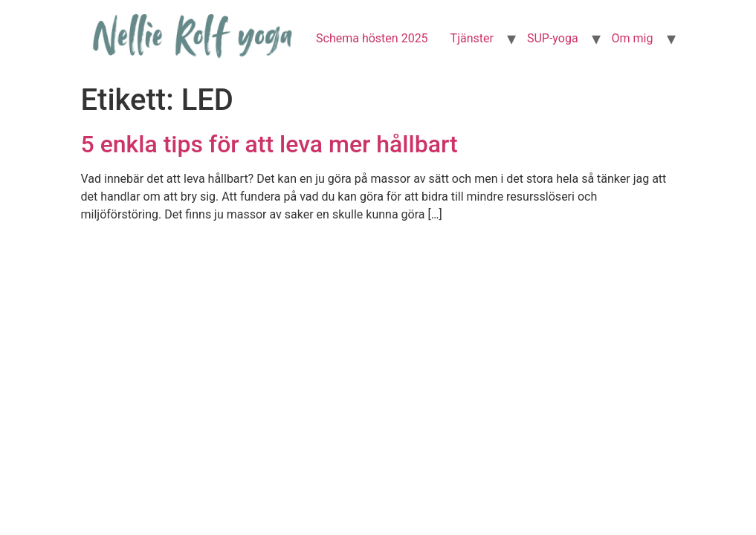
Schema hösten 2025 (372, 38)
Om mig (633, 38)
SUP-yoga (553, 38)
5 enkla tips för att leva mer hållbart (269, 144)
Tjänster (472, 38)
